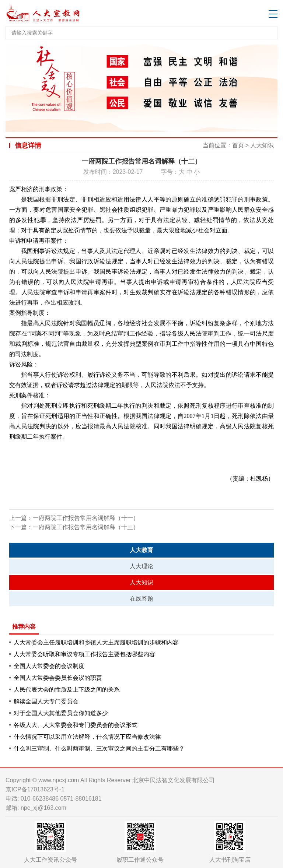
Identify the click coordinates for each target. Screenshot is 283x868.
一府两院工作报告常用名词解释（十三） (86, 527)
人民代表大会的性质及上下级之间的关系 (67, 690)
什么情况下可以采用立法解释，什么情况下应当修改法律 (87, 737)
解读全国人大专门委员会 (46, 701)
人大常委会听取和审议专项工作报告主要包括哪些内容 (84, 654)
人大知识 (262, 145)
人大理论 (141, 566)
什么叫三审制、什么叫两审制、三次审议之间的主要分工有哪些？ (99, 748)
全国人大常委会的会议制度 (49, 666)
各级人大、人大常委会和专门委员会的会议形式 (76, 725)
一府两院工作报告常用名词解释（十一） (86, 518)
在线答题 (141, 599)
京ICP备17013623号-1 (35, 789)
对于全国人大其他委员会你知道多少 (61, 713)
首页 (238, 145)
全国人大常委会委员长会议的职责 (58, 678)
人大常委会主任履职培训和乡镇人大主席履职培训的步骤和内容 (96, 642)
